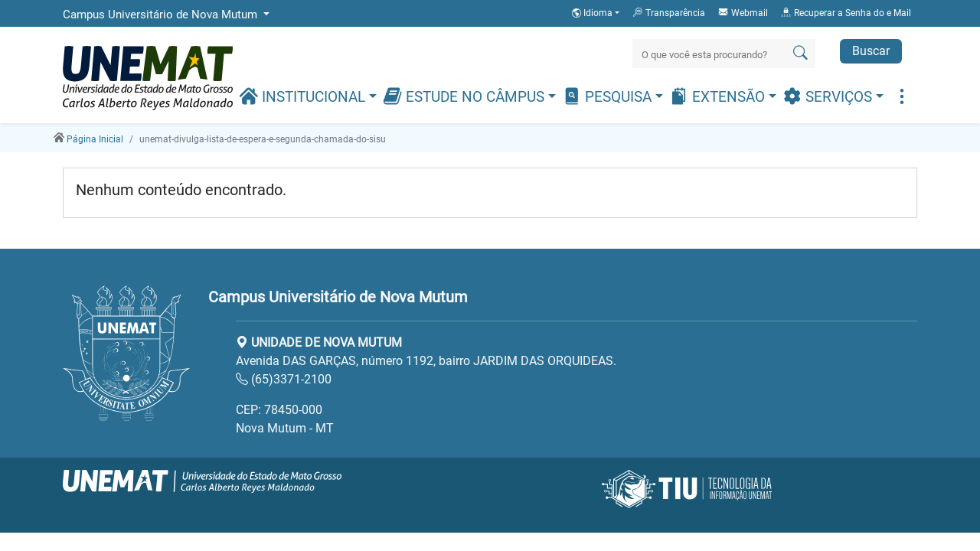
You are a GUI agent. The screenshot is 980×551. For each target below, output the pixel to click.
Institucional (304, 96)
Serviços (829, 96)
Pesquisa (609, 96)
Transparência (668, 12)
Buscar (871, 51)
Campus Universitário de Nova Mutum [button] (162, 15)
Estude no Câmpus (465, 96)
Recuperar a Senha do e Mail (846, 12)
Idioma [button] (593, 13)
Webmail (743, 12)
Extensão (719, 96)
